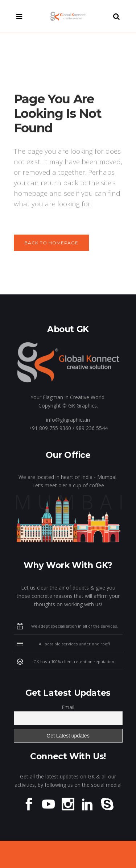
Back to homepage (51, 243)
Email (68, 707)
